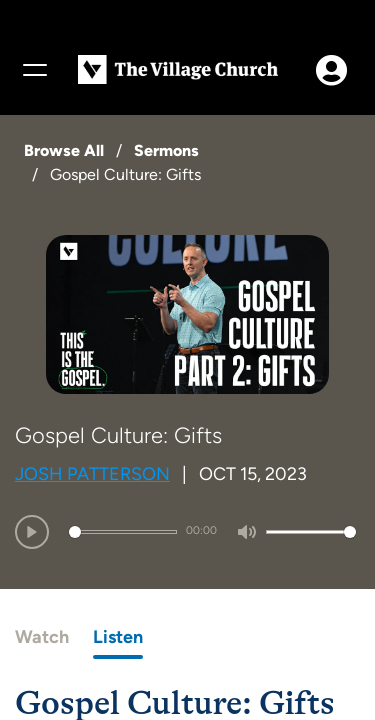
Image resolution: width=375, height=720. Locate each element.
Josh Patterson (92, 474)
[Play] (32, 532)
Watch (42, 637)
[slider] (123, 532)
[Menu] (34, 70)
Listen (118, 637)
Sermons (166, 150)
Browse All (64, 150)
